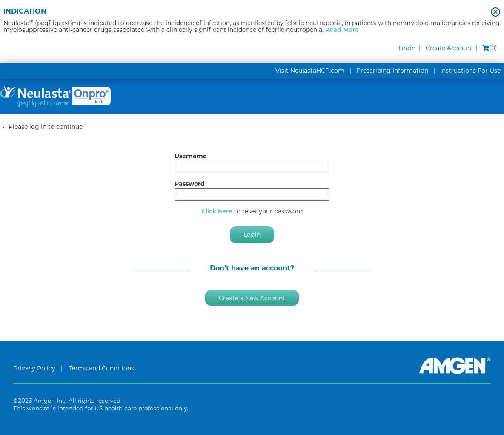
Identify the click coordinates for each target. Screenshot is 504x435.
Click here (217, 211)
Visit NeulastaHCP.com (310, 71)
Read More (342, 30)
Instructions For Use (470, 71)
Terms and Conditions (102, 368)
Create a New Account (252, 298)
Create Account (449, 48)
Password (190, 184)
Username (191, 156)
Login (407, 48)
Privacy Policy (34, 368)
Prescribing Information (392, 71)
